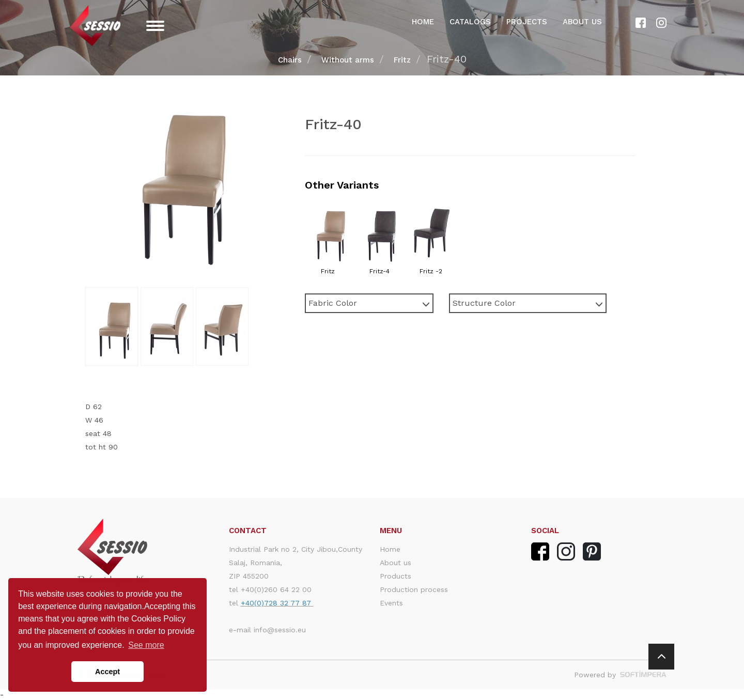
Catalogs (470, 22)
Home (423, 22)
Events (391, 603)
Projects (527, 22)
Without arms (348, 60)
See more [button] (146, 645)
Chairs (290, 60)
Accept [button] (107, 672)
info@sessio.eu (280, 630)
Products (396, 576)
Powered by (620, 675)
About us (582, 22)
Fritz (402, 60)
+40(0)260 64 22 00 (276, 589)
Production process (414, 589)
